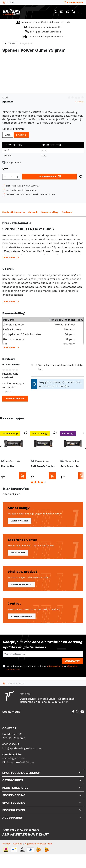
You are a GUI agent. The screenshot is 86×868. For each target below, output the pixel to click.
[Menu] (80, 12)
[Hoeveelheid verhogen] (18, 177)
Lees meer (11, 257)
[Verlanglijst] (68, 12)
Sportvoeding (14, 795)
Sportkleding (14, 810)
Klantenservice (75, 2)
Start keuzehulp (21, 585)
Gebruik (33, 212)
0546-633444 (11, 744)
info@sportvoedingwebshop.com (23, 748)
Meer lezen (18, 553)
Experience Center (15, 683)
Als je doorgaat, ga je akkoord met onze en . (42, 668)
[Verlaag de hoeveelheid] (5, 177)
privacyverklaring (55, 666)
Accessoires (13, 818)
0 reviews (79, 102)
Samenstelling (50, 212)
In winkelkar (50, 177)
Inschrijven (72, 661)
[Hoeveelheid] (11, 177)
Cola (8, 135)
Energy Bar (8, 466)
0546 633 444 (60, 702)
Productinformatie (14, 212)
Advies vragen (20, 521)
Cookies (18, 844)
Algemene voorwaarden (38, 844)
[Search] (55, 12)
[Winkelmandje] (74, 12)
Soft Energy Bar (70, 466)
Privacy (6, 844)
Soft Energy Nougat (43, 466)
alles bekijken (12, 494)
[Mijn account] (61, 12)
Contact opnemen (22, 616)
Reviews (67, 212)
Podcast (11, 2)
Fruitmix (21, 135)
